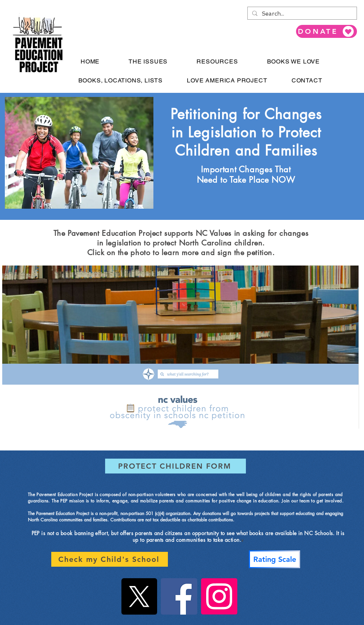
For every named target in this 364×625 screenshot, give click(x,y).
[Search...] (301, 14)
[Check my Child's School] (110, 559)
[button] (148, 61)
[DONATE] (326, 31)
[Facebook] (179, 596)
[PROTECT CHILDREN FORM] (175, 466)
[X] (139, 596)
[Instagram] (219, 596)
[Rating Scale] (274, 559)
